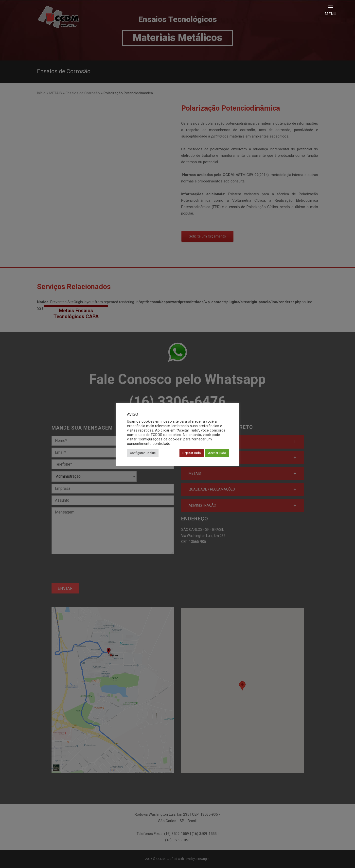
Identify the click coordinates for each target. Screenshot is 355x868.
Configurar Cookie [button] (143, 453)
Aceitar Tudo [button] (217, 453)
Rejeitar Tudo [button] (192, 453)
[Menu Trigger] (330, 10)
